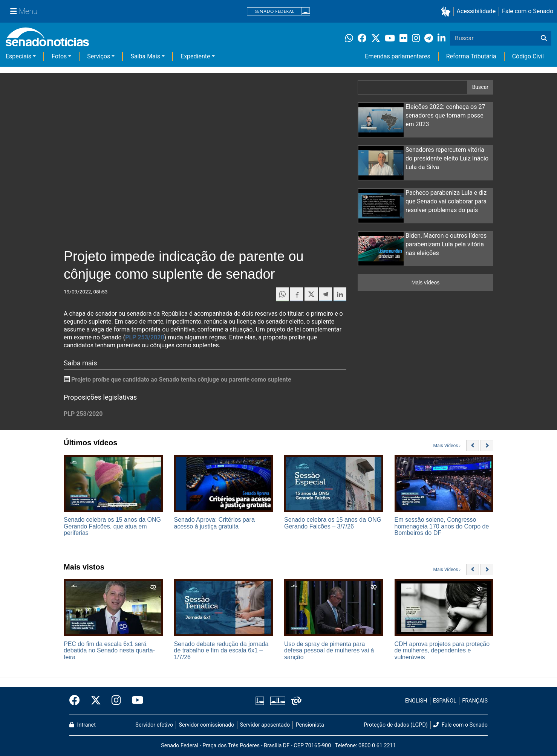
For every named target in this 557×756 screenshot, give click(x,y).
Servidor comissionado (207, 725)
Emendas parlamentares (397, 56)
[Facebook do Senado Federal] (77, 701)
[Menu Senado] (24, 11)
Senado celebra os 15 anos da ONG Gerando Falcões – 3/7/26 (333, 523)
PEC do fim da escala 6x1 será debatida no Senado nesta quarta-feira (109, 651)
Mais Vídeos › (447, 446)
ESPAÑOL (445, 701)
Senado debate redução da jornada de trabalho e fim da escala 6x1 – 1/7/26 (221, 651)
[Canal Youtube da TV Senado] (135, 701)
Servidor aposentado (265, 725)
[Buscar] (544, 38)
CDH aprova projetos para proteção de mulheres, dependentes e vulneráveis (442, 651)
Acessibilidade (476, 11)
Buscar (480, 87)
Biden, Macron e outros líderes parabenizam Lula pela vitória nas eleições (446, 244)
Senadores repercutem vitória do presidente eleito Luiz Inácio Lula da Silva (447, 158)
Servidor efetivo (154, 725)
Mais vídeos (426, 283)
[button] (447, 11)
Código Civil (528, 56)
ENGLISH (416, 701)
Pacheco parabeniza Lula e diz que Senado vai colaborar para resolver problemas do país (446, 201)
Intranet (83, 725)
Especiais (18, 56)
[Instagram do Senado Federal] (116, 701)
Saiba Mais (145, 56)
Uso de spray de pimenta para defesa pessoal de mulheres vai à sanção (329, 651)
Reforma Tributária (471, 56)
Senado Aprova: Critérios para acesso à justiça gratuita (214, 523)
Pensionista (310, 725)
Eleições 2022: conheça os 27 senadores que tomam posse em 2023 (445, 115)
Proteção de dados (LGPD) (396, 725)
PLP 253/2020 (145, 337)
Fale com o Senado (528, 11)
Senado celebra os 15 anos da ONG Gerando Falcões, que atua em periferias (112, 526)
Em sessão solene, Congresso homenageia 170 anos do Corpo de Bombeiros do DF (442, 526)
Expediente (195, 56)
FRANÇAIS (475, 701)
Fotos (59, 56)
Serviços (99, 56)
